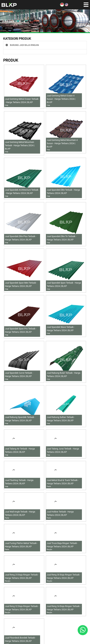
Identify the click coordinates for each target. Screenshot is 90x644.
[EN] (66, 6)
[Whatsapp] (83, 630)
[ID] (62, 6)
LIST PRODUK (9, 28)
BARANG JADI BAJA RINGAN (24, 45)
